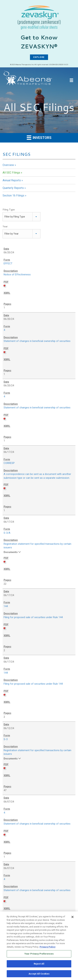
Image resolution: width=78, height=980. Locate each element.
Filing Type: (9, 210)
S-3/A (7, 533)
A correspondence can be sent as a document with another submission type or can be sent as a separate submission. (37, 476)
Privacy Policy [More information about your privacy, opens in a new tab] (48, 948)
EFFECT (8, 263)
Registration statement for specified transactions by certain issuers (37, 546)
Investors (39, 137)
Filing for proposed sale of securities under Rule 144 (33, 617)
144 (6, 606)
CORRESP (9, 463)
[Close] (72, 918)
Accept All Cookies (39, 975)
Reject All (39, 965)
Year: (5, 226)
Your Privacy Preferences (39, 955)
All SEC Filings (11, 173)
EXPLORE (39, 57)
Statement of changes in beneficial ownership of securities (37, 341)
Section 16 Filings (13, 196)
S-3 (6, 739)
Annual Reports (12, 180)
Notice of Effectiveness (17, 275)
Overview (8, 165)
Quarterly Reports (13, 188)
